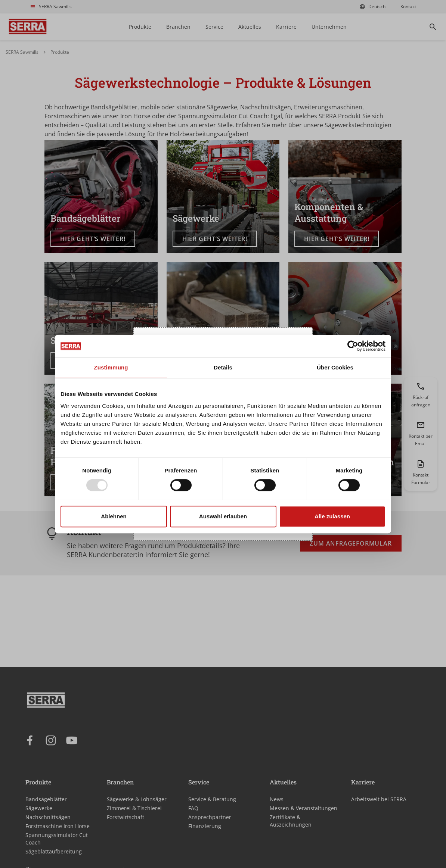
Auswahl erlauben (223, 516)
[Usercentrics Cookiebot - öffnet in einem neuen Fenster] (353, 346)
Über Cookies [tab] (335, 367)
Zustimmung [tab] (111, 367)
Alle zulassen (332, 516)
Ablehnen (114, 516)
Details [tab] (223, 367)
